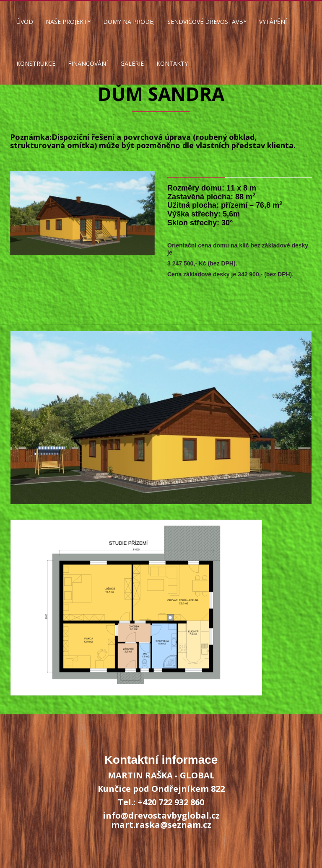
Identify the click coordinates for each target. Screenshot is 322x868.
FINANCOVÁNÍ (88, 63)
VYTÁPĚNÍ (273, 22)
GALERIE (132, 63)
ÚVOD (25, 22)
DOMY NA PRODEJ (129, 22)
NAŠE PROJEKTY (68, 22)
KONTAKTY (172, 63)
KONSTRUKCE (36, 63)
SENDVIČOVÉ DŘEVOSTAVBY (207, 22)
